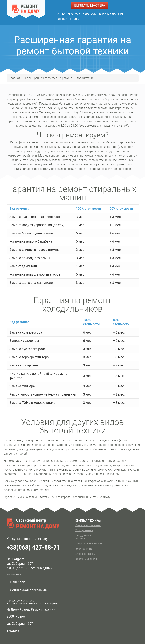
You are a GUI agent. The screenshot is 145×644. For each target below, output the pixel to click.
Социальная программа (29, 590)
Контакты (64, 19)
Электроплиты (84, 549)
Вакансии (90, 14)
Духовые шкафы (85, 554)
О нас (61, 14)
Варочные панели (86, 559)
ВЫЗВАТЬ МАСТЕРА (90, 5)
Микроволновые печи (89, 544)
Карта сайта (14, 574)
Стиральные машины (88, 525)
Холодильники (84, 530)
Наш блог (17, 582)
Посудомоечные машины (85, 537)
